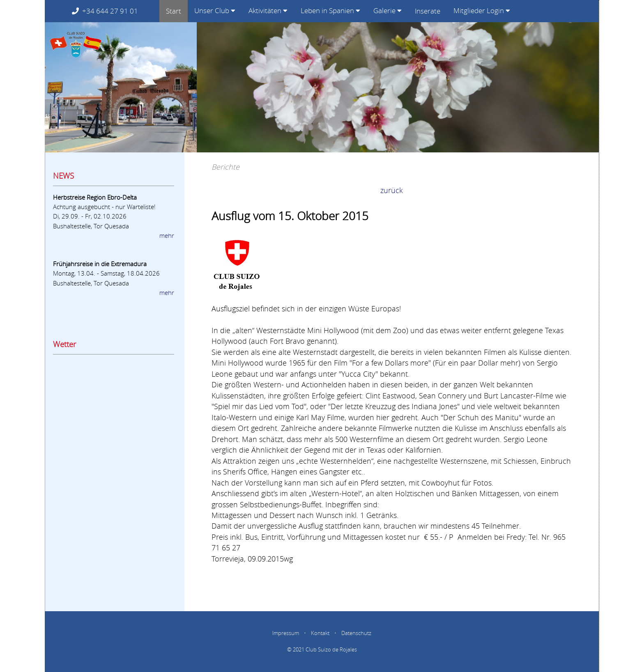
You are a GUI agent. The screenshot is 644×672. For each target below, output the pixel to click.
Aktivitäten (268, 10)
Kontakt (320, 633)
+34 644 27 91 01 (112, 11)
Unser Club (215, 10)
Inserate (428, 11)
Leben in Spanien (330, 10)
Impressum (286, 633)
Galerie (388, 10)
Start (174, 11)
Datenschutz (356, 633)
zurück (392, 190)
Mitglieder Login (482, 10)
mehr (167, 235)
